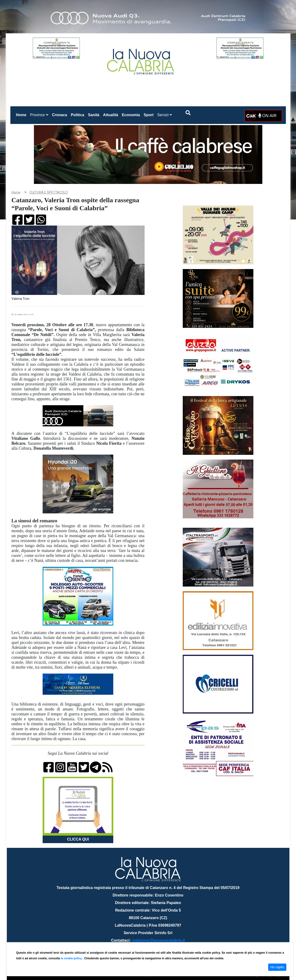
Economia (131, 115)
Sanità (94, 115)
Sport (149, 115)
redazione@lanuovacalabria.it (158, 940)
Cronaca (60, 115)
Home (22, 114)
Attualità (111, 115)
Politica (78, 115)
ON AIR (268, 116)
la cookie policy (72, 958)
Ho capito (277, 967)
